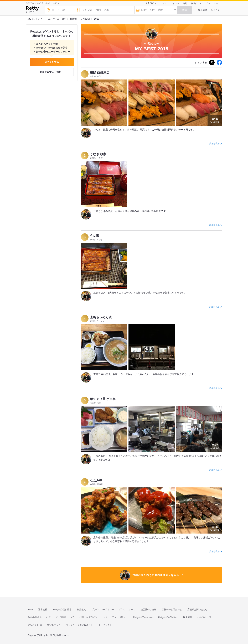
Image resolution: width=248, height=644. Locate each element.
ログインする (52, 62)
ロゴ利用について (65, 617)
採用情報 (188, 617)
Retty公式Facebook (143, 617)
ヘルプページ (204, 617)
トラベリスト (105, 625)
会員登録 (203, 10)
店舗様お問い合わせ (197, 610)
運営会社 (43, 610)
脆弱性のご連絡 (148, 610)
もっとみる (215, 120)
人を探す (150, 3)
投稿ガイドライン (89, 617)
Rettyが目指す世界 (62, 610)
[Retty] (32, 9)
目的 (185, 3)
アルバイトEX (35, 625)
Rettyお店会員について (39, 617)
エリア (163, 3)
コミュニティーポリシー (115, 617)
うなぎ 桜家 (98, 154)
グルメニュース (213, 3)
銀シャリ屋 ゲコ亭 (103, 399)
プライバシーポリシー (103, 610)
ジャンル (175, 3)
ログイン (216, 10)
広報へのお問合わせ (172, 610)
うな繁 (95, 236)
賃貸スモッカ (54, 625)
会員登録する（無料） (52, 72)
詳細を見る (215, 143)
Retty (30, 610)
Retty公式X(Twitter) (168, 617)
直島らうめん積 (101, 317)
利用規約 (81, 610)
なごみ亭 (96, 481)
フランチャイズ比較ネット (80, 625)
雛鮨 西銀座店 (100, 73)
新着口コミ (196, 3)
